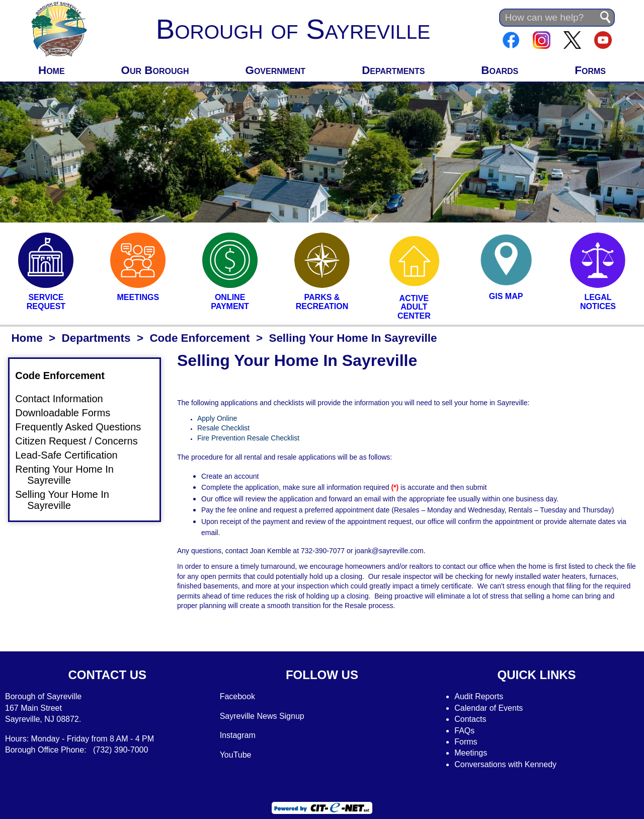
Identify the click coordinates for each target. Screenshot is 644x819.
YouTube (236, 755)
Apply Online (217, 418)
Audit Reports (479, 696)
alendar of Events (492, 708)
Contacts (470, 719)
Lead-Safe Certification (72, 455)
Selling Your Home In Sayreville (68, 500)
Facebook (237, 696)
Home (52, 70)
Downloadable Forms (69, 413)
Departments (393, 70)
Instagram (238, 735)
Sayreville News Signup (262, 716)
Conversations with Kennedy (505, 764)
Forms (590, 70)
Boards (500, 70)
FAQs (464, 731)
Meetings (471, 753)
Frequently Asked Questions (84, 427)
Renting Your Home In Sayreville (70, 475)
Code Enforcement (199, 338)
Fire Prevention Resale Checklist (248, 438)
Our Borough (155, 70)
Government (276, 70)
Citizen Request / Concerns (82, 441)
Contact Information (65, 399)
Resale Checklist (223, 428)
